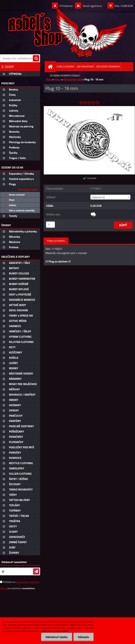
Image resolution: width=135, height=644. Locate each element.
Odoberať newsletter (14, 562)
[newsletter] (36, 571)
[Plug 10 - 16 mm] (89, 108)
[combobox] (110, 197)
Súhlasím (83, 637)
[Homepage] (51, 67)
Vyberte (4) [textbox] (98, 197)
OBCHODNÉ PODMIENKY (108, 67)
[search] (36, 58)
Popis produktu (56, 241)
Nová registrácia (92, 6)
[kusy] (50, 225)
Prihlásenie (66, 6)
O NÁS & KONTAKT (66, 67)
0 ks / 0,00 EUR (124, 6)
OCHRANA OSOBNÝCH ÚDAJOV (65, 76)
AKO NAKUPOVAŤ (85, 67)
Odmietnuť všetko (57, 637)
